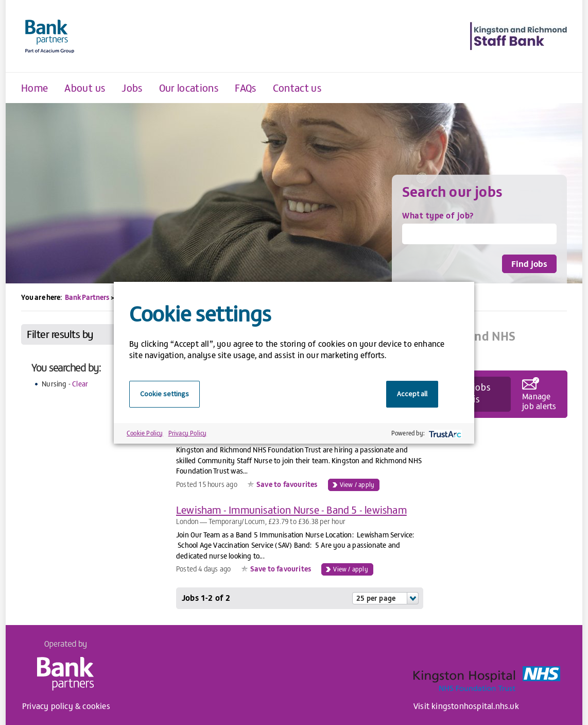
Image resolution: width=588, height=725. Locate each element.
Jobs (132, 87)
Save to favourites (287, 484)
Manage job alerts (539, 400)
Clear (80, 384)
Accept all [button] (412, 394)
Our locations (189, 87)
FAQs (245, 87)
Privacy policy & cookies (66, 705)
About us (85, 87)
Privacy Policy (188, 433)
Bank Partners (87, 297)
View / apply (357, 484)
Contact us (297, 87)
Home (34, 87)
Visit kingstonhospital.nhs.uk (466, 705)
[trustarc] (444, 433)
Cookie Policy (145, 433)
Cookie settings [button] (165, 394)
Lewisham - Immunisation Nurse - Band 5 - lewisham (291, 509)
